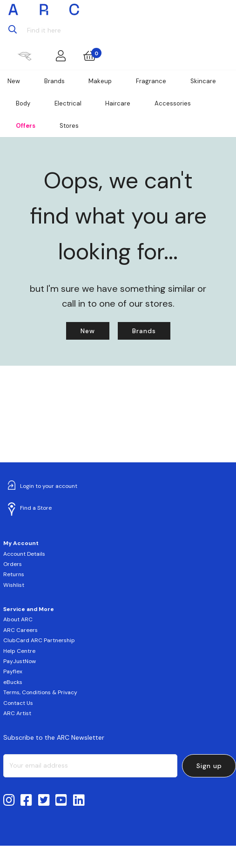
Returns (14, 574)
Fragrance (151, 81)
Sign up (209, 766)
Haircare (118, 103)
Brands (54, 81)
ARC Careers (20, 630)
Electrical (68, 103)
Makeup (100, 81)
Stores (69, 126)
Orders (13, 564)
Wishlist (14, 585)
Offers (26, 126)
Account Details (24, 554)
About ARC (18, 619)
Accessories (173, 103)
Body (23, 103)
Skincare (203, 81)
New (14, 81)
